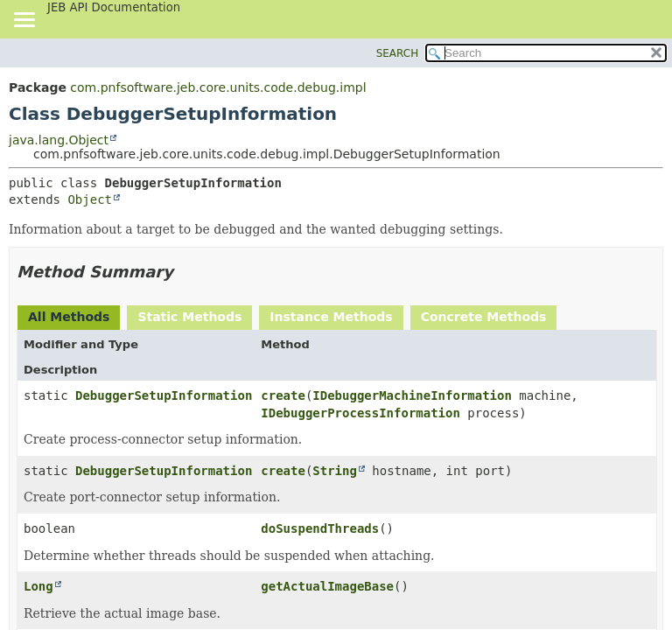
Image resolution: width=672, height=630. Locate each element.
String (335, 471)
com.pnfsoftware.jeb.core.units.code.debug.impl (218, 87)
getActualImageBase (327, 586)
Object (90, 199)
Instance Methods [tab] (331, 317)
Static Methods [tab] (189, 317)
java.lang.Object (59, 140)
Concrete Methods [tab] (484, 317)
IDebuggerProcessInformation (360, 413)
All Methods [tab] (69, 317)
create (283, 395)
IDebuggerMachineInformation (412, 395)
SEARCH (398, 53)
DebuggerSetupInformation (164, 395)
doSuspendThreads (320, 528)
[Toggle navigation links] (24, 21)
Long (38, 586)
